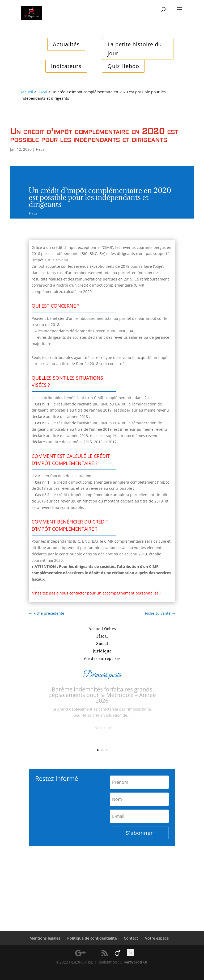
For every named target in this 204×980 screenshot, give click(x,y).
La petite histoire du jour (135, 49)
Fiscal (42, 92)
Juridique (102, 651)
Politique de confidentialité (92, 938)
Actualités (66, 44)
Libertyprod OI (134, 962)
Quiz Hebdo (123, 66)
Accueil (27, 92)
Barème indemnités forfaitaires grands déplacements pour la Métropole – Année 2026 (102, 698)
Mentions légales (45, 938)
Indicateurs (66, 66)
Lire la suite (102, 731)
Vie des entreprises (102, 658)
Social (102, 644)
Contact (131, 938)
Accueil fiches (102, 629)
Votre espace (157, 938)
